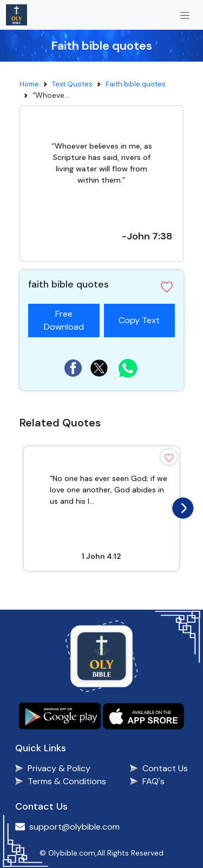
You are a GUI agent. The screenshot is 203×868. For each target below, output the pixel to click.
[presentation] (180, 505)
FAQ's (153, 781)
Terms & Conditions (67, 781)
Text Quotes (72, 84)
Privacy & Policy (59, 768)
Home (29, 84)
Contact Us (165, 768)
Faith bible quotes (136, 84)
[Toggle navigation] (185, 15)
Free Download (64, 320)
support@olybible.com (74, 827)
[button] (167, 287)
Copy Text (143, 315)
